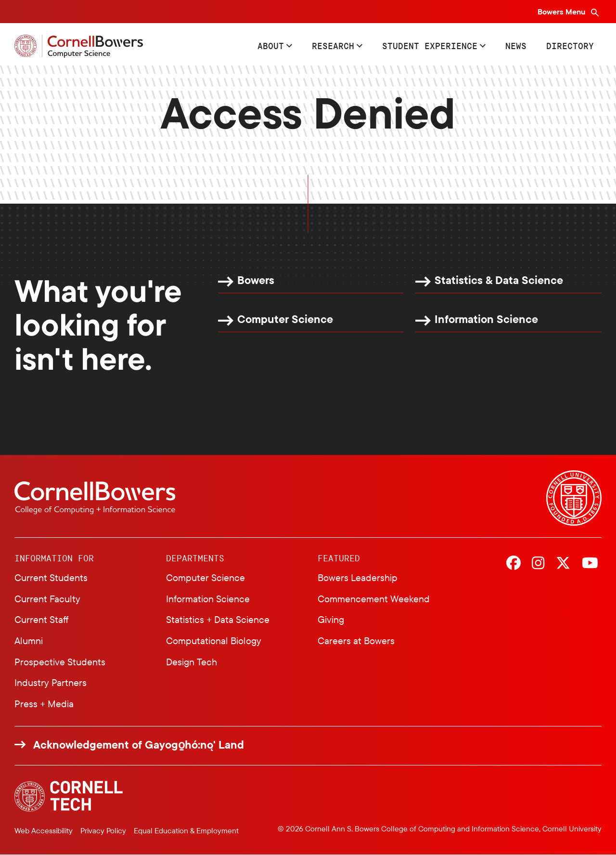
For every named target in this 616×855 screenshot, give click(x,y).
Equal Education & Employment (186, 830)
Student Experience (430, 46)
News (516, 46)
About (271, 46)
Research (333, 46)
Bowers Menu (562, 12)
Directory (570, 46)
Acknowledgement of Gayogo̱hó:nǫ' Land (139, 745)
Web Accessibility (44, 830)
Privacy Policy (103, 830)
